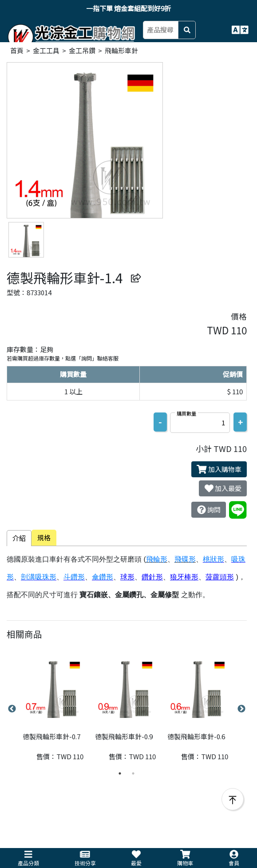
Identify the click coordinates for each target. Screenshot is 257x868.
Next (241, 709)
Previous (12, 709)
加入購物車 (219, 469)
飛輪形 (157, 559)
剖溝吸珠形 (39, 577)
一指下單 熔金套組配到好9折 (128, 8)
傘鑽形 (103, 577)
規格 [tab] (44, 537)
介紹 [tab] (19, 538)
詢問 (209, 510)
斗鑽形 (74, 577)
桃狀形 (214, 559)
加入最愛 (223, 488)
